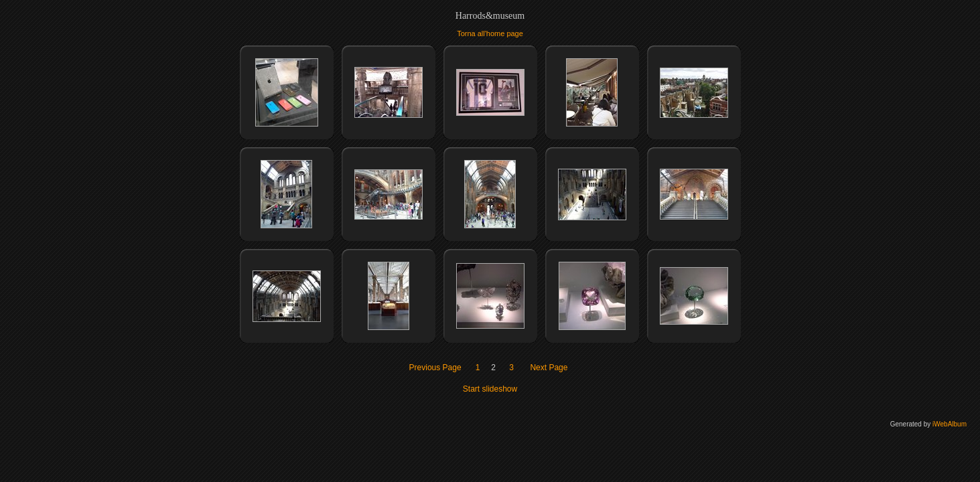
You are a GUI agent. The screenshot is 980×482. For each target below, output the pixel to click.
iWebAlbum (950, 424)
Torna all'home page (490, 33)
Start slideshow (490, 389)
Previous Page (435, 368)
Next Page (549, 368)
